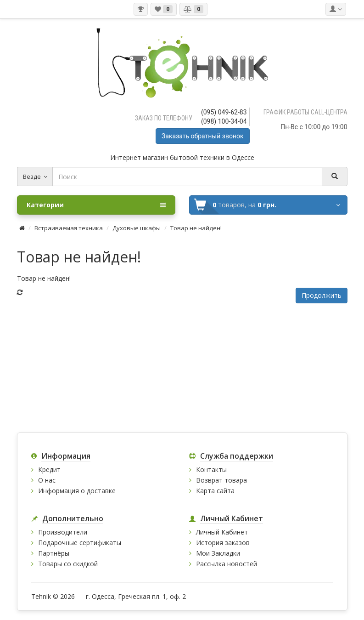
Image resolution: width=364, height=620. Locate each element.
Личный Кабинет (222, 532)
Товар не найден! (196, 228)
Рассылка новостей (227, 564)
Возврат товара (221, 480)
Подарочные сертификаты (80, 543)
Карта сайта (215, 491)
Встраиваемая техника (69, 228)
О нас (47, 480)
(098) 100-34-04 (224, 121)
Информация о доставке (77, 491)
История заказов (223, 543)
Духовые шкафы (137, 228)
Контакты (211, 469)
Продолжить (322, 295)
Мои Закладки (218, 553)
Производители (63, 532)
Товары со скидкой (68, 564)
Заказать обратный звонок (202, 136)
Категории (96, 205)
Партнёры (54, 553)
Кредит (49, 469)
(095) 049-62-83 (224, 112)
